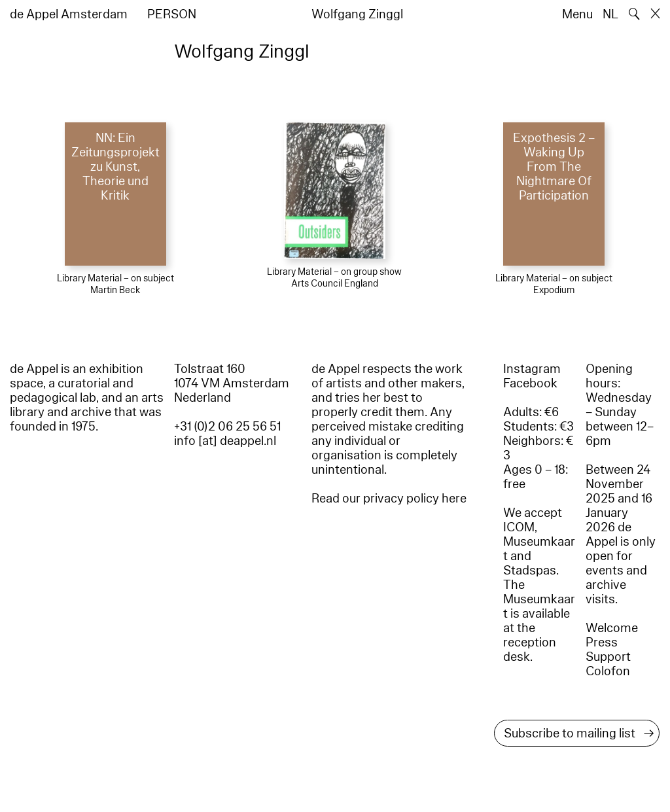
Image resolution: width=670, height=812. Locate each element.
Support (608, 657)
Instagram (532, 369)
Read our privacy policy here (389, 499)
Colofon (608, 671)
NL (610, 14)
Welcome (612, 628)
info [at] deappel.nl (225, 441)
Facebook (530, 383)
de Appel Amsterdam (69, 14)
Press (602, 643)
